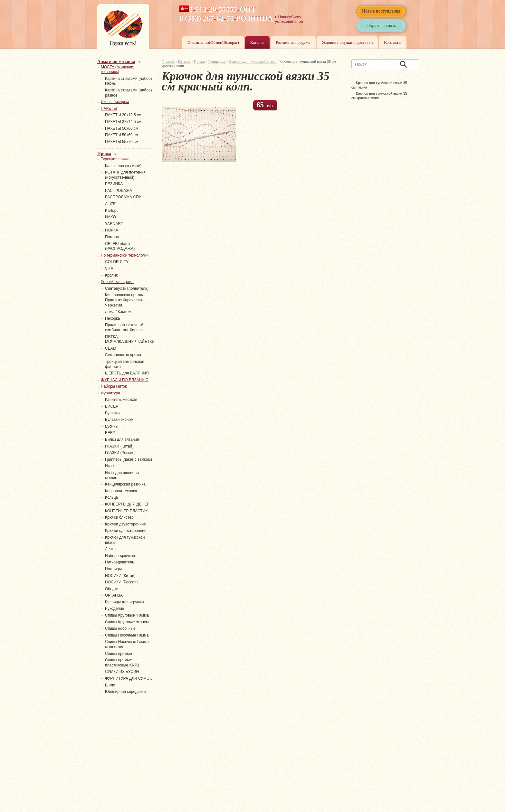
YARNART (114, 224)
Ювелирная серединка (125, 692)
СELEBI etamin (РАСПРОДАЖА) (120, 246)
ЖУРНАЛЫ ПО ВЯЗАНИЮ (125, 380)
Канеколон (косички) (123, 166)
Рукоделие (114, 609)
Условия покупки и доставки (347, 42)
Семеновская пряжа (123, 355)
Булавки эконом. (120, 420)
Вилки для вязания (122, 439)
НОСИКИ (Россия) (121, 582)
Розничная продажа (293, 42)
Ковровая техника (121, 491)
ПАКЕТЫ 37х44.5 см (123, 122)
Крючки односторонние (126, 531)
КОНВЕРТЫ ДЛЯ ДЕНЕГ (127, 504)
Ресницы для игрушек (124, 602)
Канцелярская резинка (125, 484)
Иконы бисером (115, 102)
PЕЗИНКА (114, 184)
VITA (109, 269)
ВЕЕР (110, 433)
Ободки (112, 589)
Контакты (393, 42)
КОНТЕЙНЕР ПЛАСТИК (126, 511)
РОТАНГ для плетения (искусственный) (125, 175)
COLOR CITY (117, 262)
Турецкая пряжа (115, 159)
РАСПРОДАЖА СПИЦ (125, 197)
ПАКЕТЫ (109, 109)
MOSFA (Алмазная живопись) (118, 70)
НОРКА (112, 230)
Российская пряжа (117, 282)
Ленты (111, 549)
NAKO (110, 217)
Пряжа (199, 61)
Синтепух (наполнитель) (127, 288)
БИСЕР (112, 406)
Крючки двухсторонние (125, 524)
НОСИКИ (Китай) (120, 576)
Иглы (110, 466)
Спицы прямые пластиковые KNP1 (122, 663)
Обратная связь (381, 26)
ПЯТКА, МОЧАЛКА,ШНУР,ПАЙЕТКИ (130, 339)
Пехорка (112, 318)
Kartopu (112, 211)
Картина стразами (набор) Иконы (129, 81)
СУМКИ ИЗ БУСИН (122, 672)
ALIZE (110, 204)
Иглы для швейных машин (122, 475)
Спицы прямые (119, 654)
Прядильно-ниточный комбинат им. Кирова (124, 327)
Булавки (112, 413)
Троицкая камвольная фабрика (125, 364)
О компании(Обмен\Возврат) (213, 42)
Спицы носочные (120, 628)
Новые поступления (381, 11)
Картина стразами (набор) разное (129, 93)
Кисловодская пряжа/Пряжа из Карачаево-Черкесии (124, 300)
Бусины (112, 426)
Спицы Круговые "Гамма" (128, 615)
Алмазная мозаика (116, 62)
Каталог (257, 42)
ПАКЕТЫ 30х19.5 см (123, 115)
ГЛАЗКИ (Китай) (119, 446)
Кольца (111, 497)
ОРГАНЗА (114, 595)
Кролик (111, 275)
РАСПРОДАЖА (119, 191)
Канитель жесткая (121, 400)
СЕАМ (111, 348)
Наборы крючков (120, 556)
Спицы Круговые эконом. (127, 622)
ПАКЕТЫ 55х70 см (122, 142)
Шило (110, 685)
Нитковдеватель (119, 562)
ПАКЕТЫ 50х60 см (122, 128)
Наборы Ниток (114, 386)
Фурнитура (217, 61)
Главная (168, 61)
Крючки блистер (119, 517)
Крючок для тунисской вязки (253, 61)
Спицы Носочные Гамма (127, 635)
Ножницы (113, 569)
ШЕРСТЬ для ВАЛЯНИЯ (127, 373)
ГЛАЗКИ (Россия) (120, 453)
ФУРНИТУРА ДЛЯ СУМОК (128, 678)
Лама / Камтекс (119, 312)
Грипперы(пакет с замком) (129, 459)
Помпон (112, 237)
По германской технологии (125, 255)
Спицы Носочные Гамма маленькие (127, 644)
